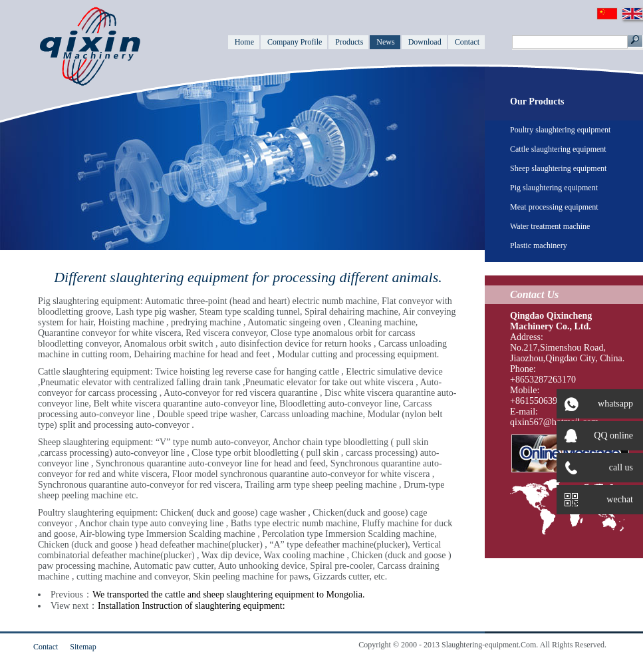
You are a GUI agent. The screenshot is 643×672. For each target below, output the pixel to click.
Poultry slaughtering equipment (560, 130)
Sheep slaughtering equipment (558, 168)
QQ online (599, 436)
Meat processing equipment (554, 207)
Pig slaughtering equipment (554, 188)
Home (244, 42)
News (385, 42)
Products (349, 42)
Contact (467, 42)
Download (425, 42)
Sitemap (83, 647)
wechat (595, 500)
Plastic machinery (539, 246)
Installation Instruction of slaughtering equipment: (192, 606)
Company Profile (295, 42)
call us (599, 468)
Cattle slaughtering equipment (558, 149)
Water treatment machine (550, 226)
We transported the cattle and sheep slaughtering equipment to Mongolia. (228, 594)
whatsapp (595, 404)
